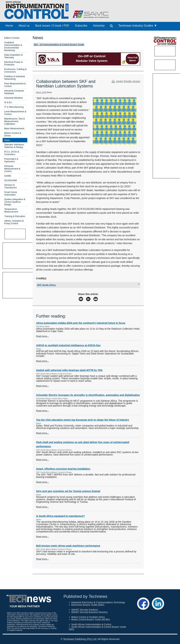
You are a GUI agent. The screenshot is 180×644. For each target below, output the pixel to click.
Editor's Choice (12, 38)
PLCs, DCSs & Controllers (12, 153)
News (7, 140)
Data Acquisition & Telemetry (13, 56)
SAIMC (8, 176)
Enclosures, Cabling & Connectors (15, 70)
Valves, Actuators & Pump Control (14, 222)
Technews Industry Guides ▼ (138, 26)
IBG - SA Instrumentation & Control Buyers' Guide (59, 45)
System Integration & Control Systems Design (15, 202)
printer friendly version (126, 81)
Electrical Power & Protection (13, 63)
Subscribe (81, 26)
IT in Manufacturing (14, 107)
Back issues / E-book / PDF (52, 26)
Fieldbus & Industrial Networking (15, 78)
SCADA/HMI (11, 180)
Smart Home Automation (11, 193)
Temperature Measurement (11, 210)
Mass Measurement (14, 128)
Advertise (99, 26)
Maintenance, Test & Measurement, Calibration (15, 121)
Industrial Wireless (13, 98)
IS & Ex (8, 102)
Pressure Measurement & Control (12, 169)
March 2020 (41, 92)
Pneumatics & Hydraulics (11, 160)
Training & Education (15, 216)
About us (24, 26)
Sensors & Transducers (11, 186)
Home (9, 26)
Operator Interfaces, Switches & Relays (14, 146)
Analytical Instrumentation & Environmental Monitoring (13, 46)
